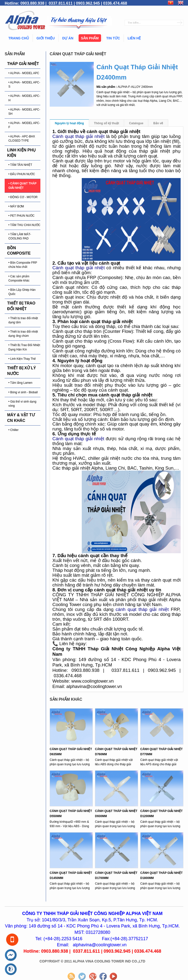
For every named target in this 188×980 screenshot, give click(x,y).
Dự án (68, 38)
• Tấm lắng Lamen (20, 383)
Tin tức (113, 38)
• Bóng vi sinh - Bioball (23, 392)
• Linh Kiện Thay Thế (22, 359)
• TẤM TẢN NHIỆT (20, 165)
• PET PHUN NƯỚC (21, 216)
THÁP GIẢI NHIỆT (23, 64)
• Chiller (13, 430)
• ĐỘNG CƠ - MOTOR (23, 197)
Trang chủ (19, 38)
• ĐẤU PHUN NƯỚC (22, 174)
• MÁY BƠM (16, 206)
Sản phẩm (90, 38)
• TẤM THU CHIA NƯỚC (24, 225)
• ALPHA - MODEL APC (24, 73)
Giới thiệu (46, 38)
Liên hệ (134, 38)
